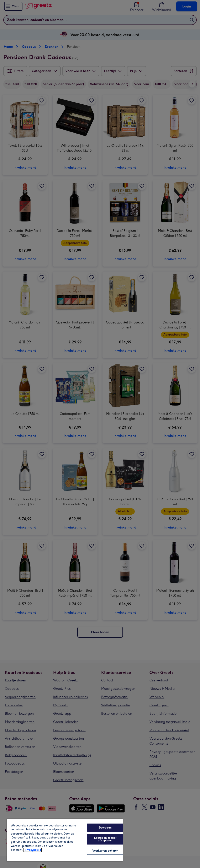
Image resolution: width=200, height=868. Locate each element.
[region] (65, 840)
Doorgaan (105, 828)
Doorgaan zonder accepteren (105, 839)
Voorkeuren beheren (105, 851)
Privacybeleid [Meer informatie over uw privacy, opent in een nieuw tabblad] (32, 850)
